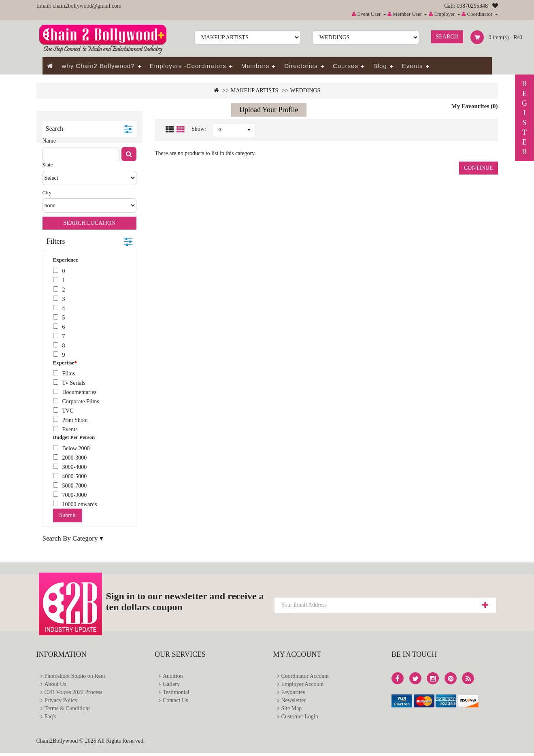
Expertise (64, 363)
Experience (66, 260)
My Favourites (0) (475, 106)
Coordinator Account (305, 676)
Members (255, 66)
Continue (479, 168)
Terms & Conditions (68, 710)
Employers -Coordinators (188, 66)
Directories (301, 66)
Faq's (50, 719)
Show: (199, 129)
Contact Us (176, 702)
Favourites (293, 693)
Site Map (292, 710)
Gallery (171, 685)
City (47, 193)
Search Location (89, 223)
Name (49, 141)
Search (447, 37)
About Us (55, 685)
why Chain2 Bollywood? (98, 66)
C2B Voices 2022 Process (74, 693)
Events (413, 66)
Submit (67, 515)
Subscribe (485, 605)
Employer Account (303, 685)
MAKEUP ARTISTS (254, 91)
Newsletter (294, 702)
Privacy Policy (61, 702)
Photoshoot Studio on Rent (75, 676)
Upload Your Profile (269, 110)
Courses (346, 66)
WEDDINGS (305, 91)
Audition (173, 676)
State (48, 165)
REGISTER (524, 118)
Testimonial (176, 693)
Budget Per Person (74, 437)
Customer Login (300, 719)
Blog (380, 66)
